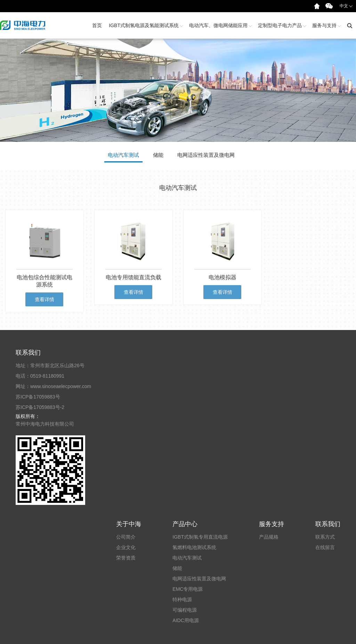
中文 (346, 6)
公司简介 (126, 537)
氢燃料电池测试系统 (194, 547)
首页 (97, 25)
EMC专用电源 (188, 589)
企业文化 (126, 547)
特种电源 (182, 599)
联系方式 (325, 537)
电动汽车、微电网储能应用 (220, 25)
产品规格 (269, 537)
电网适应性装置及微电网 (199, 579)
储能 (177, 568)
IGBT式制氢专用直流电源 (200, 537)
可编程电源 (185, 610)
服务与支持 (326, 25)
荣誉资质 (126, 558)
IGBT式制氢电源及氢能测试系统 (145, 25)
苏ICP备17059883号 (38, 397)
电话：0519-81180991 (40, 376)
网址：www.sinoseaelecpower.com (53, 386)
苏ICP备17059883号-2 (40, 407)
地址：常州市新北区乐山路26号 (50, 365)
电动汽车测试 (187, 558)
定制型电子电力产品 (282, 25)
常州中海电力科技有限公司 (45, 424)
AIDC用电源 (185, 620)
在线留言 (325, 547)
